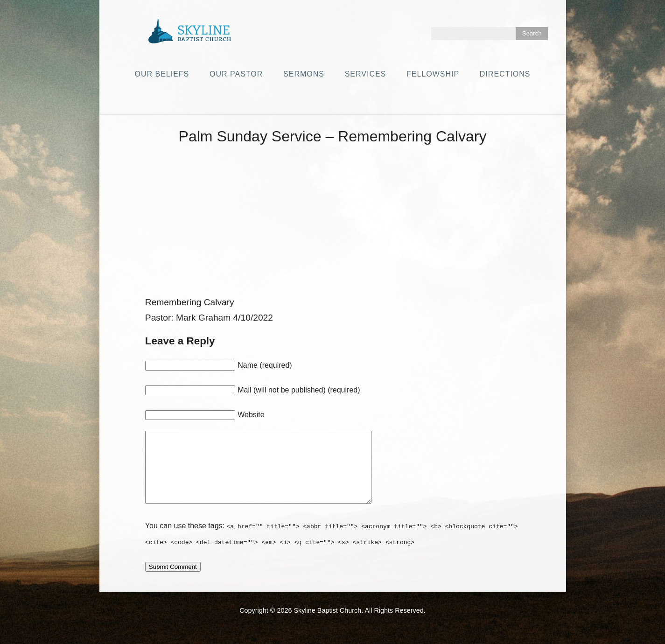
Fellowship (433, 74)
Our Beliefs (162, 74)
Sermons (304, 74)
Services (366, 74)
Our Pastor (236, 74)
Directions (505, 74)
